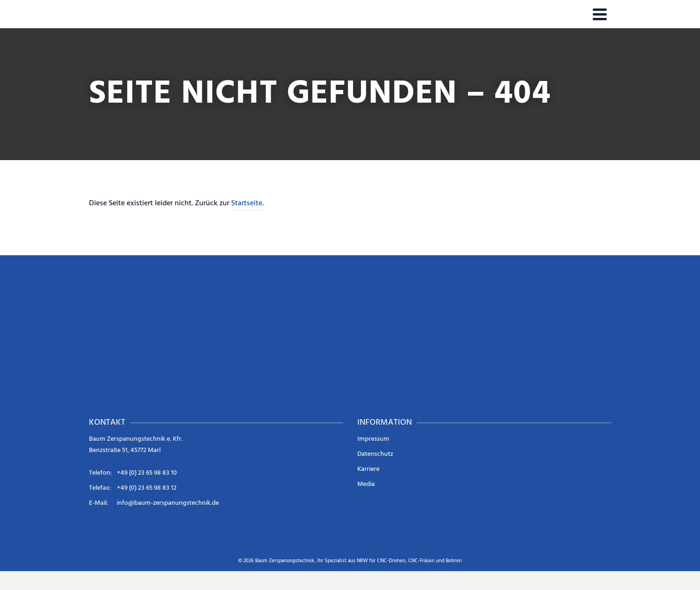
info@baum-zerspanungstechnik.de (168, 503)
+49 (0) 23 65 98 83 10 (147, 473)
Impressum (373, 439)
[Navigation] (600, 14)
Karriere (368, 469)
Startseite (247, 203)
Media (366, 484)
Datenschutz (375, 454)
